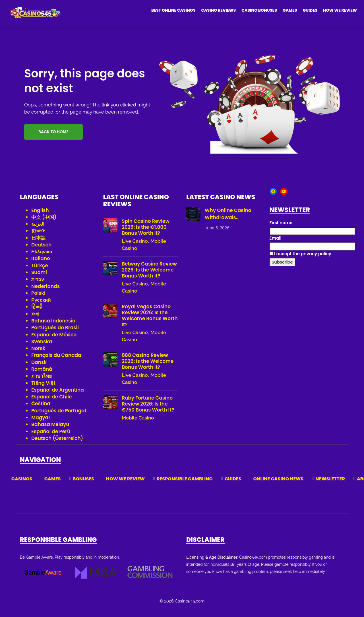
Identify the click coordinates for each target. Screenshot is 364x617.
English (40, 217)
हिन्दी (37, 313)
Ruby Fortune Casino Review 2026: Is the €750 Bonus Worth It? (148, 410)
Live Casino (135, 247)
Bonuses (83, 485)
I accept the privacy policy (300, 260)
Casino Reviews (218, 10)
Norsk (38, 355)
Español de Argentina (58, 396)
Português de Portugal (59, 417)
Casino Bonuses (259, 10)
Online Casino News (279, 485)
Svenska (42, 348)
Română (42, 376)
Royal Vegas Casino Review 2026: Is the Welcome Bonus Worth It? (150, 322)
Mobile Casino (138, 424)
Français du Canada (56, 362)
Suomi (39, 279)
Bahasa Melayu (50, 431)
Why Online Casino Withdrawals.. (228, 220)
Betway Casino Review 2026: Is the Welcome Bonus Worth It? (149, 276)
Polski (38, 300)
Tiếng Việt (43, 389)
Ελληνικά (42, 258)
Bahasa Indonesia (53, 327)
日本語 (39, 244)
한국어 (39, 237)
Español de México (54, 341)
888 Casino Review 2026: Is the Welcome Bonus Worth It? (148, 368)
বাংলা (35, 320)
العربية (38, 231)
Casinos (22, 485)
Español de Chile (52, 403)
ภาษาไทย (42, 382)
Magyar (41, 424)
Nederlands (45, 293)
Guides (310, 10)
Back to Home (53, 138)
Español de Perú (51, 438)
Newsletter (330, 485)
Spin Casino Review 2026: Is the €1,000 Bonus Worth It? (146, 234)
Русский (41, 307)
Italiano (41, 265)
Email (276, 245)
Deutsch (41, 251)
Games (290, 10)
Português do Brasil (55, 334)
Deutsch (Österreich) (57, 445)
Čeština (41, 410)
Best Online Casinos (173, 10)
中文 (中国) (44, 224)
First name (281, 229)
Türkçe (40, 272)
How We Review (340, 10)
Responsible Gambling (185, 485)
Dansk (39, 369)
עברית (38, 286)
